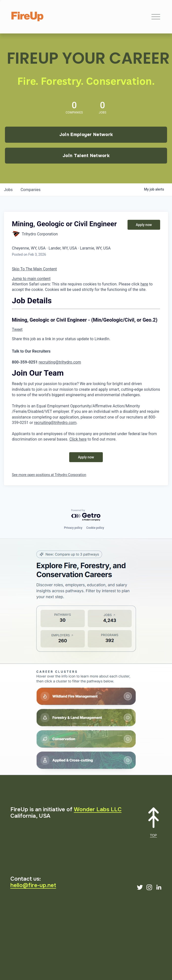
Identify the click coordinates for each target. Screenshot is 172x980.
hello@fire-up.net (33, 885)
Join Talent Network (86, 156)
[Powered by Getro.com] (86, 515)
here (144, 284)
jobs (8, 190)
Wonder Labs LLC (98, 810)
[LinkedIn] (159, 887)
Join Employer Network (86, 135)
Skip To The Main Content (34, 269)
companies (31, 190)
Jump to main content (31, 279)
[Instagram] (149, 887)
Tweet (17, 329)
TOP (153, 835)
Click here (78, 439)
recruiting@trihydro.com (60, 362)
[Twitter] (140, 887)
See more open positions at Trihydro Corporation (49, 475)
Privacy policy (73, 528)
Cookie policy (95, 528)
